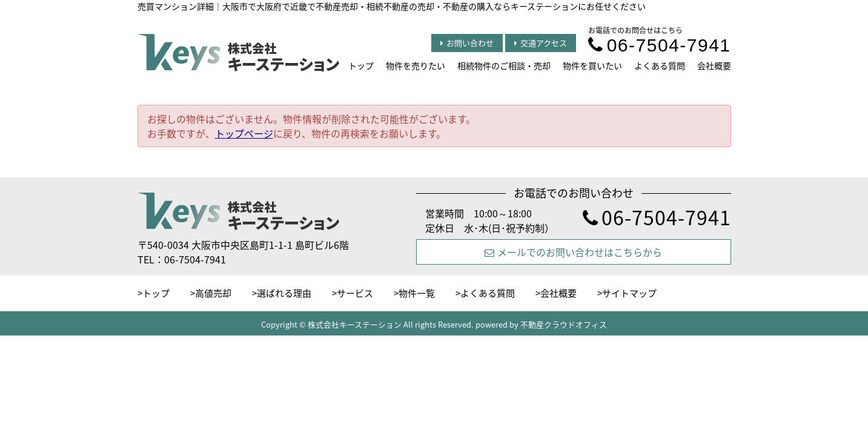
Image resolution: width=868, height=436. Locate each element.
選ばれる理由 (284, 293)
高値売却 (213, 293)
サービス (355, 293)
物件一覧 (417, 293)
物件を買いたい (592, 65)
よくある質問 (660, 65)
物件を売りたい (416, 65)
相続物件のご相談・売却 (504, 65)
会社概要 (714, 65)
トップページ (244, 133)
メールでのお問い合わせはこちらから (573, 252)
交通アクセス (541, 43)
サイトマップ (629, 293)
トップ (361, 65)
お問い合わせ (467, 43)
